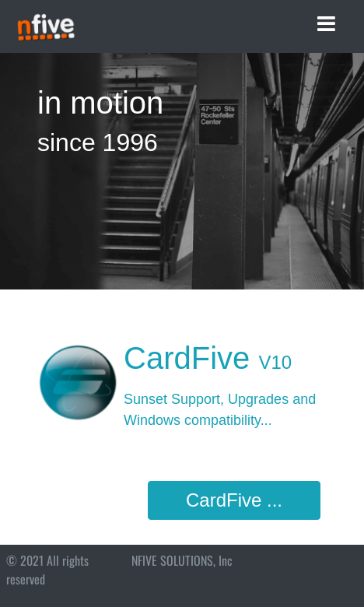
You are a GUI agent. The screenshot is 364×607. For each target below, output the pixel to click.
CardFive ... (234, 500)
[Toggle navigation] (326, 24)
